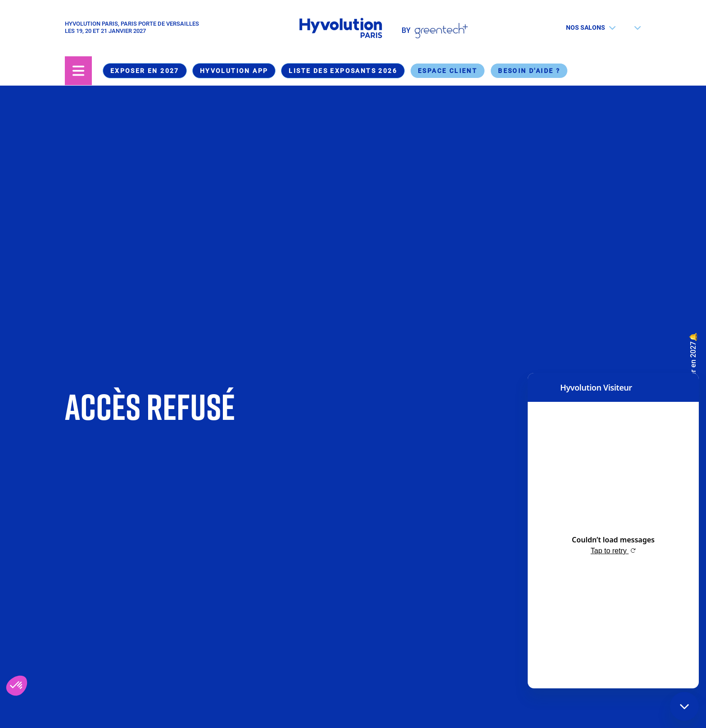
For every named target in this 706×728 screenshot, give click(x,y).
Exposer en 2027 (145, 71)
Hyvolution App (234, 71)
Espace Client (448, 71)
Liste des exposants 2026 (343, 71)
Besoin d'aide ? (529, 71)
